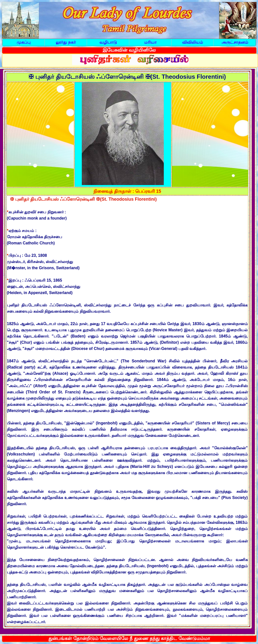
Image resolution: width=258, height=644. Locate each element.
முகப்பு (24, 42)
